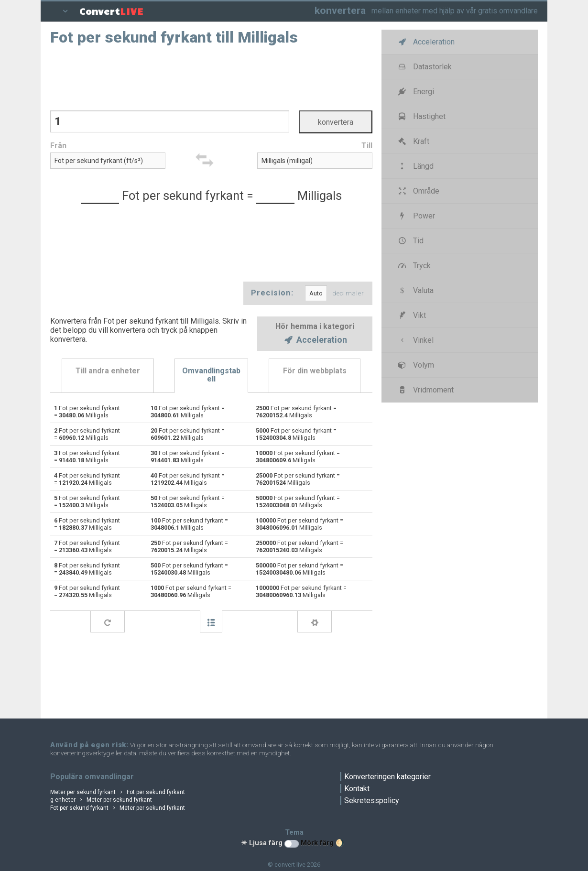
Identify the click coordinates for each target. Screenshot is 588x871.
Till (367, 146)
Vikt (411, 315)
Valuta (415, 290)
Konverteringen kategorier (387, 777)
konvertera (340, 10)
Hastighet (421, 116)
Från (58, 146)
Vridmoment (425, 390)
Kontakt (357, 789)
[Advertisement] (211, 77)
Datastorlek (424, 67)
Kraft (413, 141)
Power (416, 216)
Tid (410, 241)
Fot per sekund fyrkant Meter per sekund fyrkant (118, 808)
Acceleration (315, 341)
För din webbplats (315, 371)
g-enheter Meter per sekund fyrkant (101, 800)
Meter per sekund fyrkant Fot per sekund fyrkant (118, 792)
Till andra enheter (108, 371)
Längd (415, 166)
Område (418, 191)
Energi (415, 92)
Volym (415, 365)
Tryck (414, 266)
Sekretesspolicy (372, 800)
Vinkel (415, 340)
